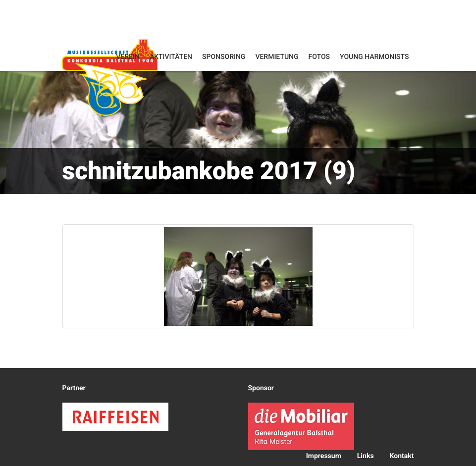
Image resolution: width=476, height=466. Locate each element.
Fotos (319, 57)
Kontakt (402, 456)
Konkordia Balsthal (110, 77)
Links (366, 456)
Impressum (324, 456)
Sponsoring (224, 57)
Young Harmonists (374, 57)
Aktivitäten (171, 57)
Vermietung (277, 57)
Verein (128, 57)
